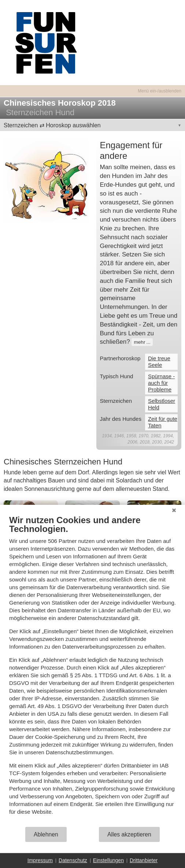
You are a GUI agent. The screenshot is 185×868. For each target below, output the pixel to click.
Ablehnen (46, 834)
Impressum (40, 860)
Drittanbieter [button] (144, 860)
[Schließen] (174, 510)
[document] (92, 670)
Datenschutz (73, 860)
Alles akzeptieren (129, 834)
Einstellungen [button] (108, 860)
